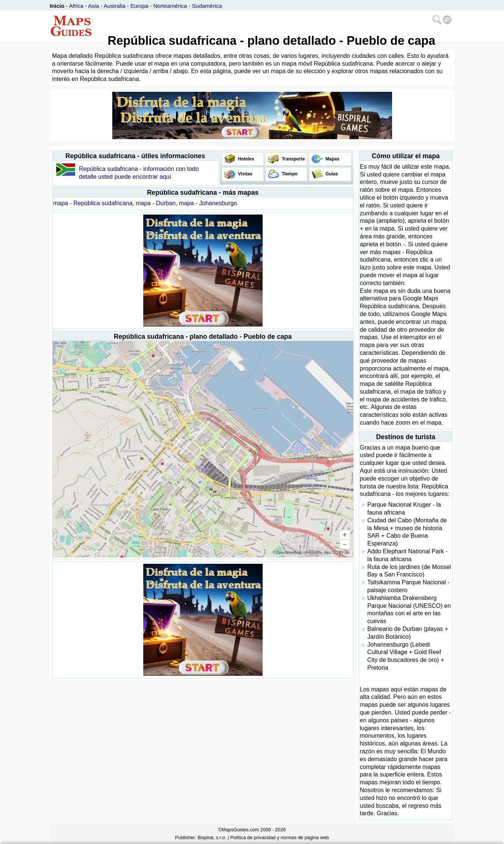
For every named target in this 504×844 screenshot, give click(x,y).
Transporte (293, 159)
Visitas (245, 174)
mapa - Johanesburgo (208, 203)
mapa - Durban (156, 203)
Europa (139, 6)
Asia (93, 6)
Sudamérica (207, 6)
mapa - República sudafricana (93, 203)
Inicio (57, 6)
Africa (76, 6)
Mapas (332, 159)
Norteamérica (170, 6)
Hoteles (246, 159)
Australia (115, 6)
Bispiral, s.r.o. (212, 837)
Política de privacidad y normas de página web (280, 837)
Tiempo (289, 174)
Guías (331, 174)
